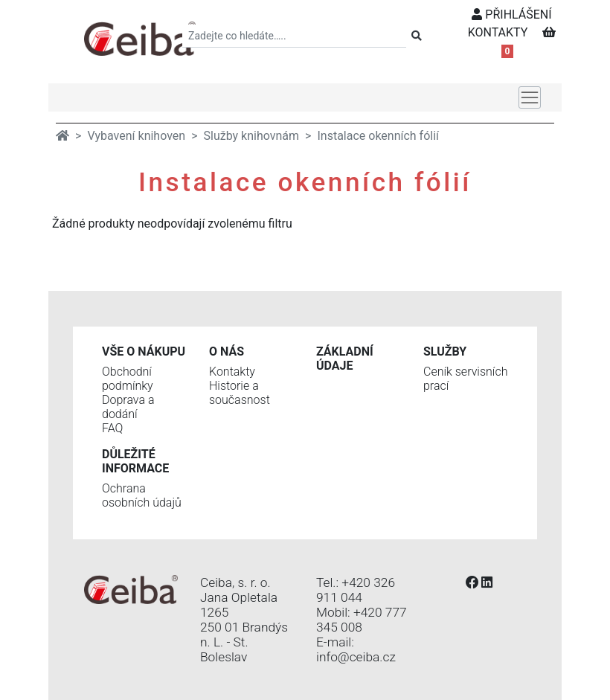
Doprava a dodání (128, 407)
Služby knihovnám (252, 136)
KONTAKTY (498, 32)
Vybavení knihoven (136, 136)
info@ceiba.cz (356, 657)
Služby (445, 351)
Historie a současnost (240, 393)
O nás (227, 351)
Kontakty (232, 372)
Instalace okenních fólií (378, 136)
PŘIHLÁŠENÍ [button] (511, 15)
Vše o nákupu (144, 351)
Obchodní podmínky (128, 379)
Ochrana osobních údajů (142, 495)
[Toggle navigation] (530, 97)
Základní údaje (345, 359)
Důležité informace (135, 461)
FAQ (112, 428)
